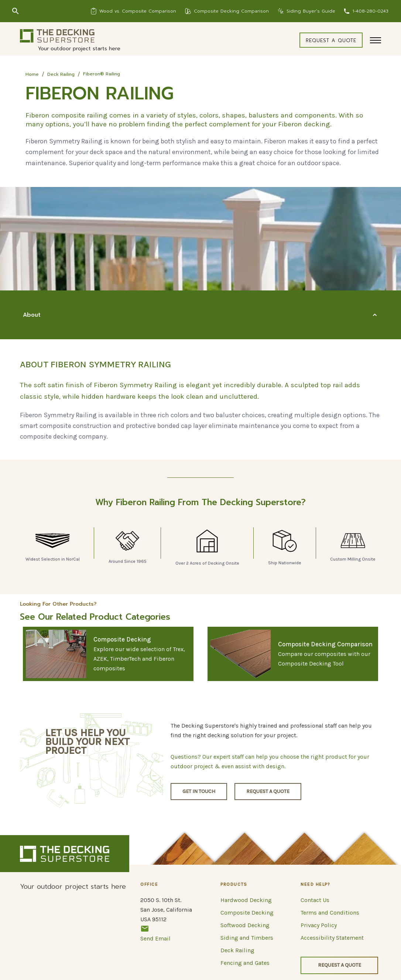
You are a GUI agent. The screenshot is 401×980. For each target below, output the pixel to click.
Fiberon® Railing (102, 74)
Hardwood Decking (246, 900)
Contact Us (315, 900)
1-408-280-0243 (370, 11)
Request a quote (331, 40)
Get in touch (199, 791)
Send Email (155, 933)
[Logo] (57, 36)
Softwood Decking (245, 925)
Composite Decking (247, 913)
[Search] (16, 11)
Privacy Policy (319, 925)
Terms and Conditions (330, 913)
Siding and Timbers (247, 938)
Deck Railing (61, 74)
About (32, 315)
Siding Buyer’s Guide (311, 11)
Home (32, 74)
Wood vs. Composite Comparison (138, 11)
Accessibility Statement (332, 938)
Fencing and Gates (245, 963)
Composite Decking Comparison (231, 11)
